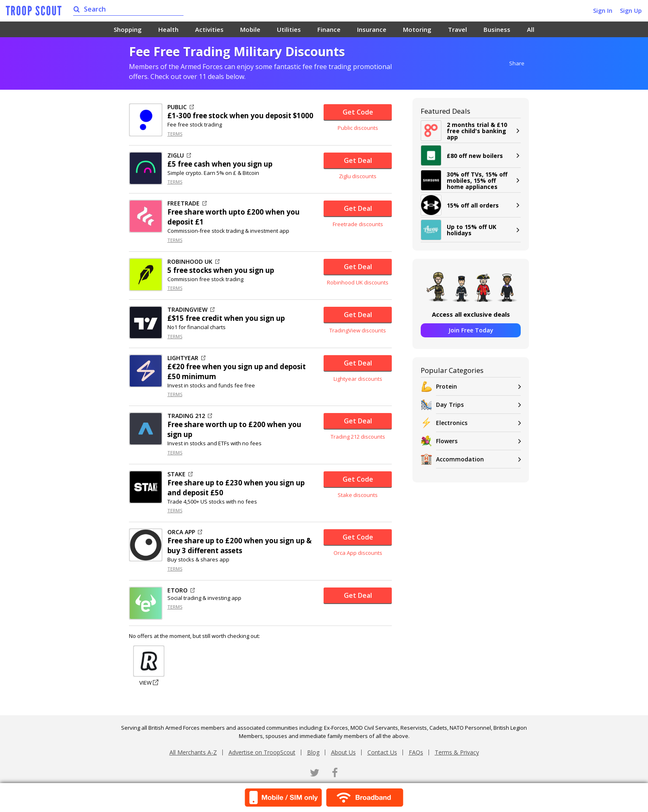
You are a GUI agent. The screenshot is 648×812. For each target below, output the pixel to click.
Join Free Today (471, 330)
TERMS (175, 134)
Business (497, 29)
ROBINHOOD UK (193, 262)
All (531, 29)
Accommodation (478, 459)
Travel (457, 29)
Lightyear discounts (358, 379)
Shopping (128, 29)
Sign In (603, 11)
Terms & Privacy (457, 752)
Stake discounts (358, 495)
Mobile (250, 29)
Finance (329, 29)
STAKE (180, 474)
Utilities (289, 29)
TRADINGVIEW (191, 310)
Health (168, 29)
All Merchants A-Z (193, 752)
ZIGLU (179, 155)
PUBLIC (181, 107)
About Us (343, 752)
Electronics (478, 423)
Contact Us (382, 752)
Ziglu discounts (358, 176)
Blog (313, 752)
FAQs (416, 752)
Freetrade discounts (358, 224)
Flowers (478, 441)
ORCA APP (185, 532)
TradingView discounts (358, 330)
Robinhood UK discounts (358, 282)
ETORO (181, 590)
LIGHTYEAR (186, 358)
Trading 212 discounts (358, 437)
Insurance (372, 29)
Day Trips (478, 405)
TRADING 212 (190, 416)
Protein (478, 386)
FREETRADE (187, 203)
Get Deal (358, 160)
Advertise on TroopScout (262, 752)
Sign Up (631, 11)
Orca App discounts (358, 553)
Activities (209, 29)
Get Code (358, 112)
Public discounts (358, 128)
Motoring (417, 29)
